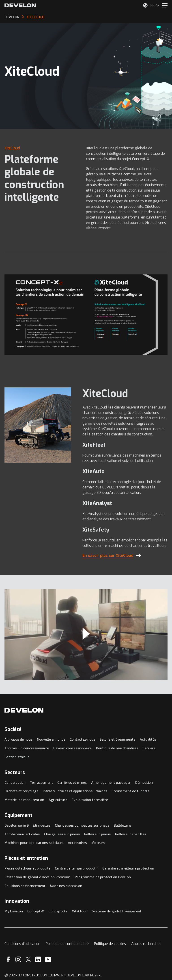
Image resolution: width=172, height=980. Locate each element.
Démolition (144, 783)
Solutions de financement (25, 886)
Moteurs (98, 843)
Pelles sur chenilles (131, 834)
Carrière (149, 748)
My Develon (14, 911)
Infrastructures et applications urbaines (75, 791)
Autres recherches (146, 944)
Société (13, 729)
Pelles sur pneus (97, 834)
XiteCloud (80, 911)
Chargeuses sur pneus (62, 834)
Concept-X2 (58, 911)
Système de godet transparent (117, 911)
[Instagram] (18, 959)
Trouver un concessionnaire (27, 748)
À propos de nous (18, 739)
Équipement (18, 815)
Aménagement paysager (111, 783)
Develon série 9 (17, 825)
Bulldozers (122, 825)
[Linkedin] (38, 959)
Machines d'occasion (66, 886)
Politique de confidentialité (67, 944)
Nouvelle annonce (51, 739)
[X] (28, 959)
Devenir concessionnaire (72, 748)
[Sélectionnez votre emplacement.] (145, 5)
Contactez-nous (82, 739)
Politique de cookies (110, 944)
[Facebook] (8, 959)
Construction (15, 783)
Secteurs (15, 772)
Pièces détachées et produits (27, 868)
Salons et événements (117, 739)
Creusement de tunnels (130, 791)
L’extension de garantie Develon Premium (37, 877)
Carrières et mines (72, 783)
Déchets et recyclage (21, 791)
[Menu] (165, 5)
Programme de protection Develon (103, 877)
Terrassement (41, 783)
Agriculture (58, 800)
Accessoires (77, 843)
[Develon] (20, 5)
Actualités (148, 739)
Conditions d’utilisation (22, 944)
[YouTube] (48, 959)
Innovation (17, 901)
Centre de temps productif (76, 868)
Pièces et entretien (26, 858)
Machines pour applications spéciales (34, 843)
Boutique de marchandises (117, 748)
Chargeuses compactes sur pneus (82, 825)
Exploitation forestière (90, 800)
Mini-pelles (42, 825)
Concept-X (36, 911)
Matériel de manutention (24, 800)
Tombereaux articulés (22, 834)
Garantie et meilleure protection (128, 868)
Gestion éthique (17, 757)
